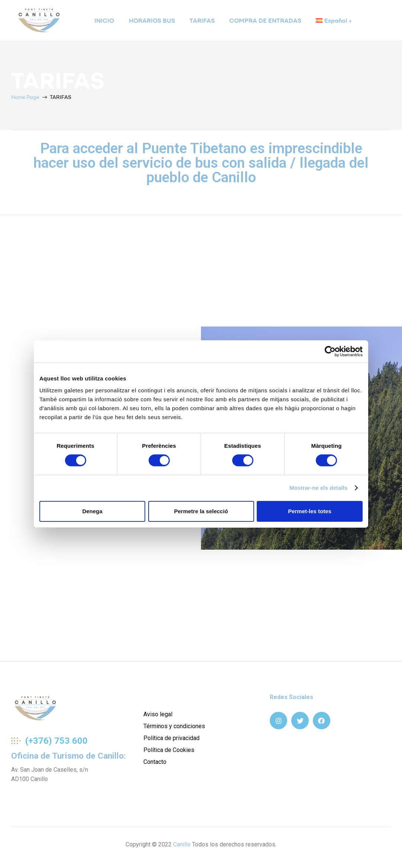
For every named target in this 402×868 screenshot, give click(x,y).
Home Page (25, 97)
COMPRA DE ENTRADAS (265, 20)
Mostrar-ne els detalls (318, 488)
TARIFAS (202, 20)
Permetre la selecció (201, 511)
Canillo (182, 844)
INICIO (104, 20)
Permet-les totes (310, 511)
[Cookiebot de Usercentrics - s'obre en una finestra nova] (330, 351)
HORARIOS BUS (152, 20)
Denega (92, 511)
